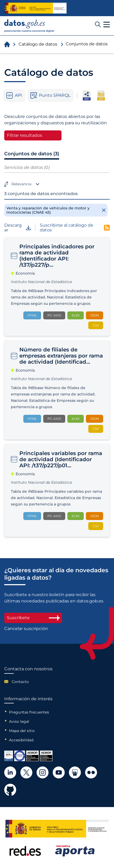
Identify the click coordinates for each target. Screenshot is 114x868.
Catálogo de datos (38, 44)
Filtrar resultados (25, 135)
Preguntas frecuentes (29, 712)
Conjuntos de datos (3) (32, 154)
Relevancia (21, 184)
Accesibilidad (21, 740)
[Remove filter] (56, 210)
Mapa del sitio (22, 731)
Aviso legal (19, 721)
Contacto (20, 682)
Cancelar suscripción (26, 629)
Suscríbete (33, 618)
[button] (107, 25)
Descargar (17, 228)
